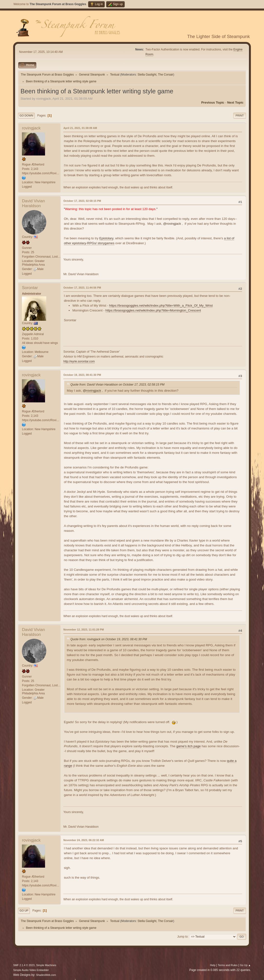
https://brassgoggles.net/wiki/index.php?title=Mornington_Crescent (153, 310)
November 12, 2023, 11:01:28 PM (84, 630)
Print (240, 116)
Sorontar (30, 288)
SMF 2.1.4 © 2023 (24, 965)
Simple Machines (46, 965)
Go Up (24, 911)
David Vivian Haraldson (33, 203)
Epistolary (106, 238)
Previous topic (213, 102)
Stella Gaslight (147, 75)
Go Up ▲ (245, 965)
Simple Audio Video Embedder (31, 970)
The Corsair (166, 75)
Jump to (183, 937)
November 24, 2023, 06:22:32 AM (84, 840)
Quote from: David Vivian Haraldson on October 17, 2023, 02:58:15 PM (117, 385)
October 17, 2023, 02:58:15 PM (82, 201)
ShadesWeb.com (46, 975)
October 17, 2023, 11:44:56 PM (82, 288)
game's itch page (189, 746)
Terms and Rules (228, 965)
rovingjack (31, 128)
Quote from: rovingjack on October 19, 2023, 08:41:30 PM (109, 639)
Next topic (235, 102)
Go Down (26, 116)
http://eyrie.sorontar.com (79, 361)
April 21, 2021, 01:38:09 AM (80, 128)
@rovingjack (172, 224)
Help (213, 965)
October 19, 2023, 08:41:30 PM (82, 375)
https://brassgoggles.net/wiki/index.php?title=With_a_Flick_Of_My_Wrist (161, 306)
